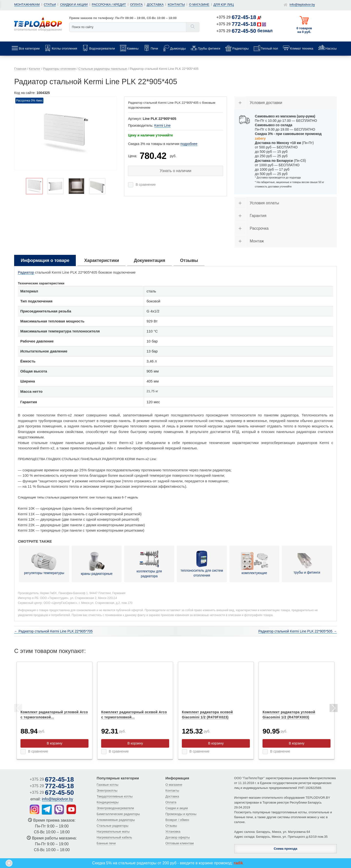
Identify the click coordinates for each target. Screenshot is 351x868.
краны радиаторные (97, 564)
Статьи (50, 5)
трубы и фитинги (307, 563)
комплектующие (254, 563)
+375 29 (236, 17)
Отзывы (171, 826)
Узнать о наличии (175, 171)
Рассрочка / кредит (109, 5)
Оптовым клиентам (180, 843)
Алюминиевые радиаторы (116, 820)
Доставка (155, 5)
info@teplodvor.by (302, 5)
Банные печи (106, 843)
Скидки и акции (74, 5)
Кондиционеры (108, 802)
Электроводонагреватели (115, 808)
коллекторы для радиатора (149, 564)
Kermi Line (162, 125)
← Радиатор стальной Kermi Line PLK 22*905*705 (53, 631)
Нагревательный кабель (115, 837)
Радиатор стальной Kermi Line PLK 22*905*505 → (298, 631)
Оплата (136, 5)
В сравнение (146, 185)
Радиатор (26, 272)
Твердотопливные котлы (115, 796)
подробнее (189, 144)
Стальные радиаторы (113, 826)
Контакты (176, 5)
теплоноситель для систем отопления (202, 563)
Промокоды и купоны (181, 814)
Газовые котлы (108, 785)
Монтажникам (27, 5)
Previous (18, 709)
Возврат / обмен (177, 820)
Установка (173, 832)
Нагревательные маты (113, 832)
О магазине (199, 5)
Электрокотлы (107, 790)
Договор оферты (178, 837)
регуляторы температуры (44, 563)
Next (333, 709)
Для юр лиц (224, 5)
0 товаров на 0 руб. (304, 30)
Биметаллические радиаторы (118, 814)
